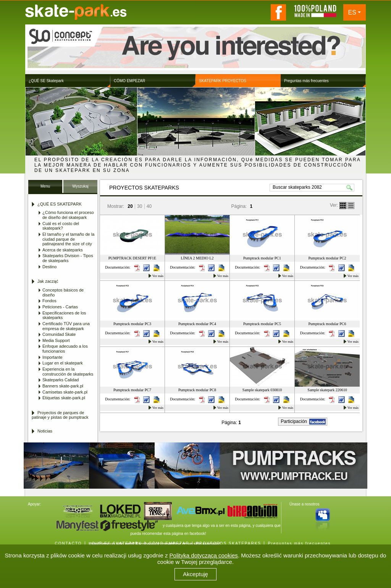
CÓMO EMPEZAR (169, 543)
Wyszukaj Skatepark (80, 189)
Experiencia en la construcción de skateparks (68, 372)
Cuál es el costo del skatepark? (61, 226)
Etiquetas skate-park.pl (64, 398)
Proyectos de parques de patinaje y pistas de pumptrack (60, 415)
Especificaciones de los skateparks (64, 315)
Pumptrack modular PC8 (197, 390)
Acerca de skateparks (63, 250)
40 (149, 206)
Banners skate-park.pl (63, 386)
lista (351, 206)
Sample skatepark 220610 (327, 390)
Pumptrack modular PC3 (132, 324)
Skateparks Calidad (61, 380)
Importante (53, 357)
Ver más (158, 276)
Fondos (49, 301)
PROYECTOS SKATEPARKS (229, 543)
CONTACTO (68, 543)
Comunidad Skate (59, 334)
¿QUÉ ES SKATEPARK (115, 543)
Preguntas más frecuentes (300, 543)
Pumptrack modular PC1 (262, 258)
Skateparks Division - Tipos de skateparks (68, 258)
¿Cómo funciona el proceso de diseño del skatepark (68, 215)
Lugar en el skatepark (63, 363)
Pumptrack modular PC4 (197, 324)
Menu (45, 186)
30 (140, 206)
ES (352, 12)
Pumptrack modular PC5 (262, 324)
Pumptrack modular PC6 (327, 324)
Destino (49, 267)
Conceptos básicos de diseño (63, 292)
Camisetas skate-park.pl (65, 392)
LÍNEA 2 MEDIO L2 (197, 258)
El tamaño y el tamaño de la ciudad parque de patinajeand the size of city (68, 239)
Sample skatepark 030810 (262, 390)
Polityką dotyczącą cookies (204, 555)
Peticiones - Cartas (60, 307)
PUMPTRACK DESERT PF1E (132, 258)
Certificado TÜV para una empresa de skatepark (66, 326)
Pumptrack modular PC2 (327, 258)
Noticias (45, 431)
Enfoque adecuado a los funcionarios (65, 349)
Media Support (56, 340)
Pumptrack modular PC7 (132, 390)
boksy (343, 206)
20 (130, 206)
